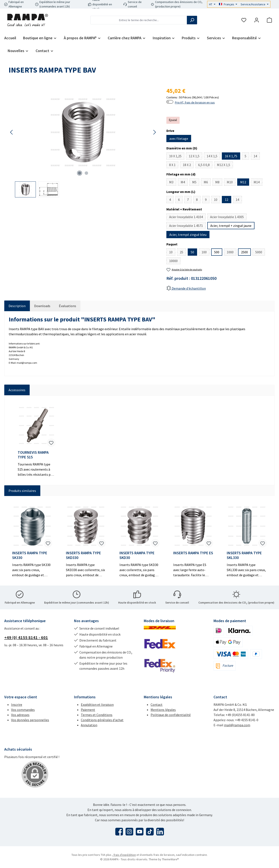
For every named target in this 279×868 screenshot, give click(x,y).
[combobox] (139, 20)
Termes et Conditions (97, 715)
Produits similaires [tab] (22, 491)
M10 (231, 183)
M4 (184, 183)
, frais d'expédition (124, 855)
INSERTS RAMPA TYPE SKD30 (137, 555)
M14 (258, 183)
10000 (175, 261)
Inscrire (17, 705)
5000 (260, 253)
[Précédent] (12, 132)
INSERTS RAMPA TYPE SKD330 (83, 555)
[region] (83, 142)
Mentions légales (163, 710)
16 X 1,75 (231, 156)
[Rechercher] (192, 20)
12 (227, 200)
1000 (232, 253)
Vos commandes (23, 710)
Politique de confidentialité (171, 715)
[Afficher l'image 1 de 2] (80, 173)
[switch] (170, 102)
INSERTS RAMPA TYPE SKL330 (244, 555)
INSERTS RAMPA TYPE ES (193, 553)
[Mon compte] (257, 20)
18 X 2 (188, 165)
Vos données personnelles (30, 720)
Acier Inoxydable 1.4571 (187, 226)
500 (217, 252)
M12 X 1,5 (225, 165)
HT (211, 4)
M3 (173, 183)
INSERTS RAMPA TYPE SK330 (30, 555)
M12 (243, 182)
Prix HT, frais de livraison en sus (195, 102)
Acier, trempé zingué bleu (188, 235)
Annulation (89, 725)
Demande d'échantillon (186, 288)
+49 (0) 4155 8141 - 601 (26, 637)
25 (183, 253)
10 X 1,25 (177, 157)
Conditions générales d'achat (102, 720)
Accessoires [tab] (17, 390)
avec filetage (179, 139)
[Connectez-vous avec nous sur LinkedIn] (160, 832)
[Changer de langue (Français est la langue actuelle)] (228, 4)
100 (206, 253)
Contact (157, 705)
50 (192, 252)
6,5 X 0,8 (205, 165)
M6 (207, 183)
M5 (196, 183)
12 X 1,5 (195, 157)
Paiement (88, 710)
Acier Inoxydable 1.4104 (187, 217)
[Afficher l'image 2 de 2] (86, 173)
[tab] (17, 306)
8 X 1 (174, 165)
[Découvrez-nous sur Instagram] (129, 832)
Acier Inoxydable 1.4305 (228, 217)
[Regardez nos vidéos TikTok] (150, 832)
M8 (219, 183)
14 (257, 157)
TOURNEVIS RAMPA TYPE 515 (33, 455)
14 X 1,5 (213, 157)
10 (217, 200)
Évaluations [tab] (68, 306)
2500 (244, 252)
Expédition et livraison (97, 705)
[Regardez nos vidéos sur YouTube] (140, 832)
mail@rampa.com (237, 725)
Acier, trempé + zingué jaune (231, 226)
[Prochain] (154, 132)
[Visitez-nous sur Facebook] (119, 832)
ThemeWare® (170, 859)
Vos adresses (20, 715)
